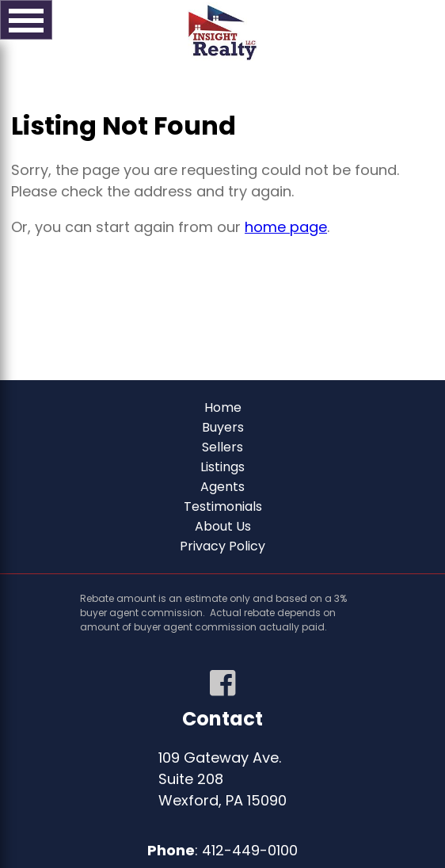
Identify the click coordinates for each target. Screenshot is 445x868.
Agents (222, 487)
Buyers (223, 427)
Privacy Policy (222, 546)
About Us (223, 526)
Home (223, 407)
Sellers (222, 447)
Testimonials (223, 506)
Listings (222, 467)
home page (286, 227)
